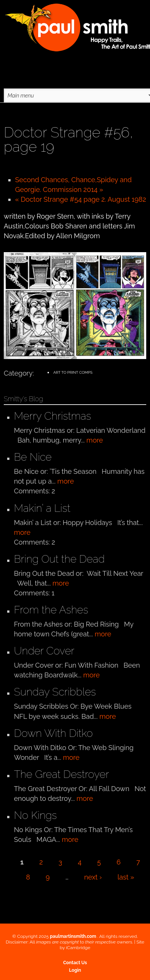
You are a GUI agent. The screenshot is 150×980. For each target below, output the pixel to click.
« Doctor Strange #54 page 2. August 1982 (81, 199)
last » (126, 877)
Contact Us (75, 963)
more (95, 440)
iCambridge (78, 948)
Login (75, 970)
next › (93, 877)
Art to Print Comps (73, 372)
